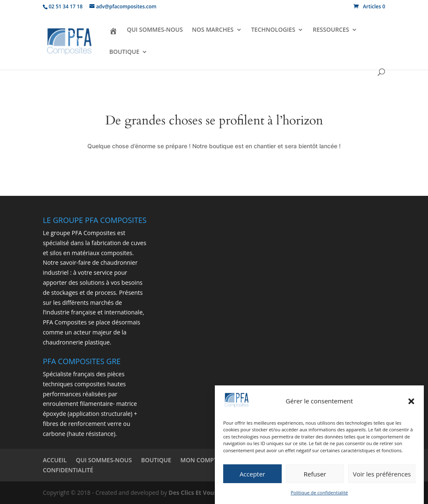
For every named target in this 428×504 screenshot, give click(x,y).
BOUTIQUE (124, 52)
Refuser (315, 474)
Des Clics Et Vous (193, 493)
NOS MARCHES (213, 30)
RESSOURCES (331, 30)
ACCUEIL (55, 460)
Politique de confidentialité (320, 493)
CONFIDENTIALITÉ (68, 470)
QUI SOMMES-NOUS (155, 30)
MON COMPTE (201, 460)
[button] (411, 402)
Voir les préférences (382, 474)
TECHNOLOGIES (273, 30)
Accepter (252, 474)
